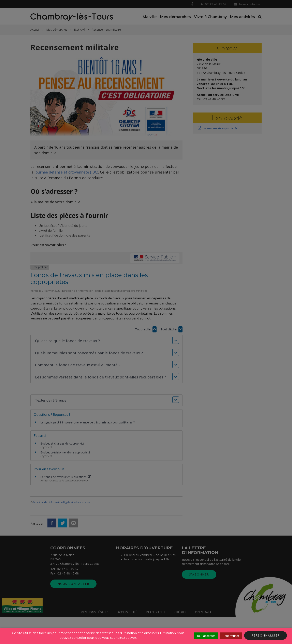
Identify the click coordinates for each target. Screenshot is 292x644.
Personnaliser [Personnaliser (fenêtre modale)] (266, 635)
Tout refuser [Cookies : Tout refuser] (231, 636)
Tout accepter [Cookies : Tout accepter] (206, 636)
